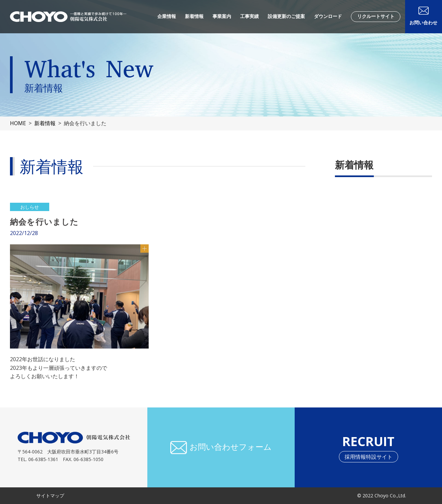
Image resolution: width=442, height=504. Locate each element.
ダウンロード (328, 16)
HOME (18, 123)
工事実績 (249, 16)
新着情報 (194, 16)
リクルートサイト (376, 16)
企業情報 (167, 16)
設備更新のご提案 (286, 16)
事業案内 (222, 16)
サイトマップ (50, 496)
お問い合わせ (423, 23)
